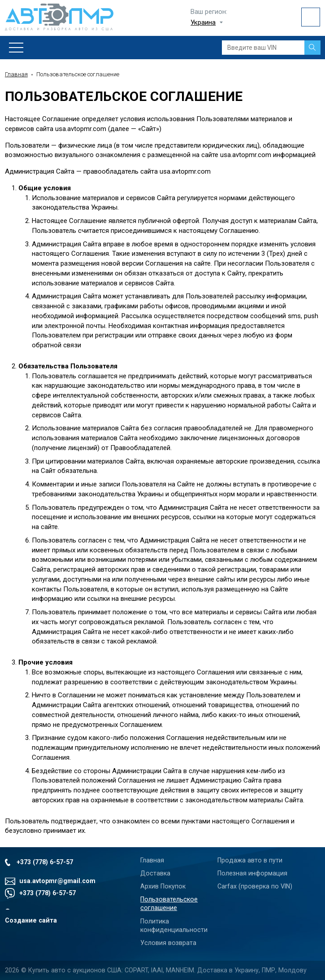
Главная (16, 74)
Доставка (155, 873)
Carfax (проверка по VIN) (255, 886)
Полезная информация (252, 873)
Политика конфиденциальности (174, 925)
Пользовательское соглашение (169, 903)
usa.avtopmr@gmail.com (57, 881)
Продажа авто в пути (250, 860)
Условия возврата (168, 943)
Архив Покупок (163, 886)
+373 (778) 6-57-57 (45, 862)
